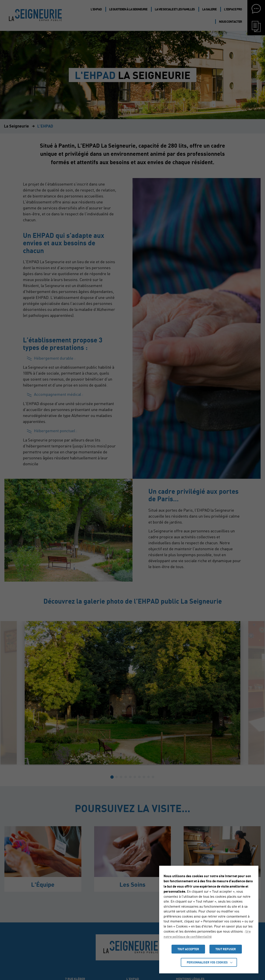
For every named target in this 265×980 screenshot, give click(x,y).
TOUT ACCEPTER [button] (188, 949)
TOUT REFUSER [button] (226, 949)
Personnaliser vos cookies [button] (207, 962)
